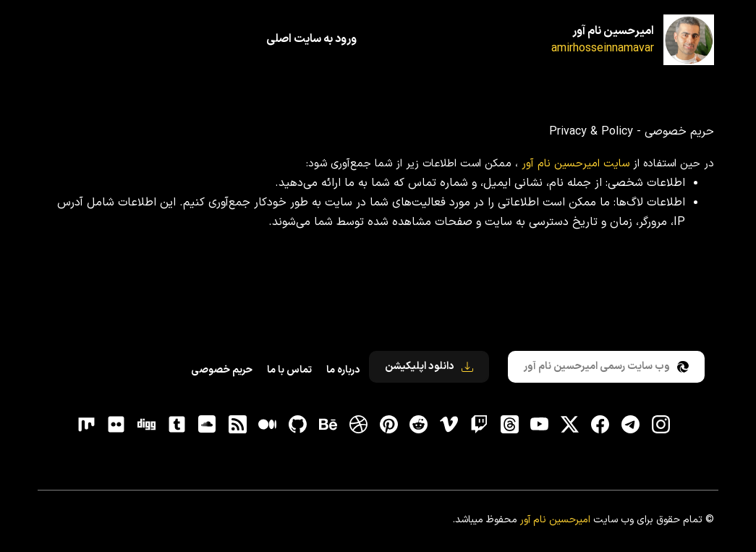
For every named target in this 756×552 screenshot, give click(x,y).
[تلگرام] (630, 425)
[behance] (328, 425)
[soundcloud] (207, 425)
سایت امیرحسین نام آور (576, 164)
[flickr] (116, 425)
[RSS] (237, 425)
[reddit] (419, 425)
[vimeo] (449, 425)
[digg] (147, 425)
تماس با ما (289, 370)
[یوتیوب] (540, 425)
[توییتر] (570, 425)
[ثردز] (509, 425)
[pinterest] (388, 425)
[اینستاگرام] (661, 425)
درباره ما (343, 370)
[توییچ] (479, 425)
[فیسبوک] (600, 425)
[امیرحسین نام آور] (689, 40)
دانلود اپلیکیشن (429, 366)
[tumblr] (177, 425)
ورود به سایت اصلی (311, 39)
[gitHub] (298, 425)
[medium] (268, 425)
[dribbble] (358, 425)
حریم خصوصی (222, 370)
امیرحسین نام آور (613, 31)
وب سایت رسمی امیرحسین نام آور (606, 366)
